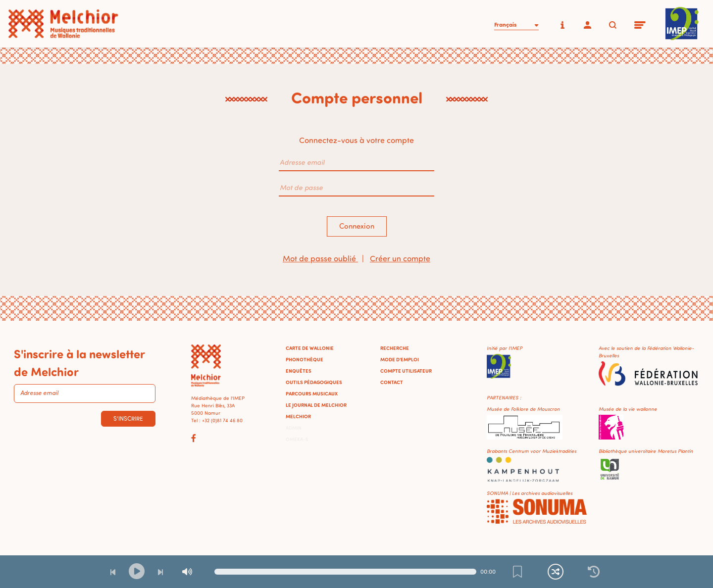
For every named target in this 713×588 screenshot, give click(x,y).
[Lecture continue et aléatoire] (556, 572)
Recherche (395, 348)
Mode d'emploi (400, 359)
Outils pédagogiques (314, 382)
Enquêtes (299, 371)
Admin (294, 428)
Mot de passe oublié (320, 258)
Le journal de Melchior (316, 405)
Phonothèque (305, 359)
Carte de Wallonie (310, 348)
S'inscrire (128, 418)
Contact (392, 382)
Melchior (298, 416)
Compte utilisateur (406, 371)
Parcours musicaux (312, 393)
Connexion (357, 226)
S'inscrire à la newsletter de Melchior (79, 362)
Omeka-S (297, 439)
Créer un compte (400, 258)
